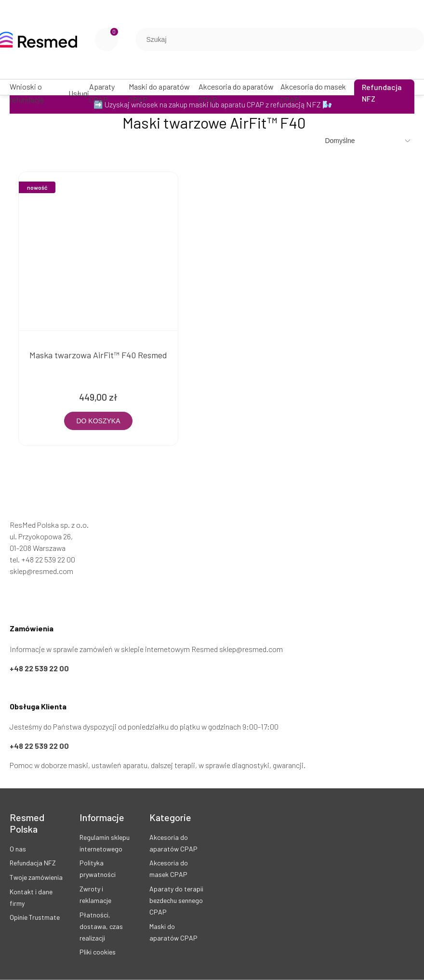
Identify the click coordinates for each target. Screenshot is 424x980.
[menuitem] (39, 93)
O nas (18, 849)
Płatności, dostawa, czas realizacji (101, 926)
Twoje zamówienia (36, 877)
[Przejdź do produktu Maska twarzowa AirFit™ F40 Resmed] (98, 251)
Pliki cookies (98, 952)
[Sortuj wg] (368, 141)
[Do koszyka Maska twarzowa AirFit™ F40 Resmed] (98, 421)
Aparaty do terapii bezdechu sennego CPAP (176, 900)
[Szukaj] (413, 39)
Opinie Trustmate (35, 917)
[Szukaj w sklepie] (271, 39)
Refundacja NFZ (33, 863)
